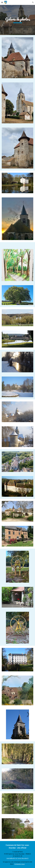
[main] (18, 20)
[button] (2, 2)
